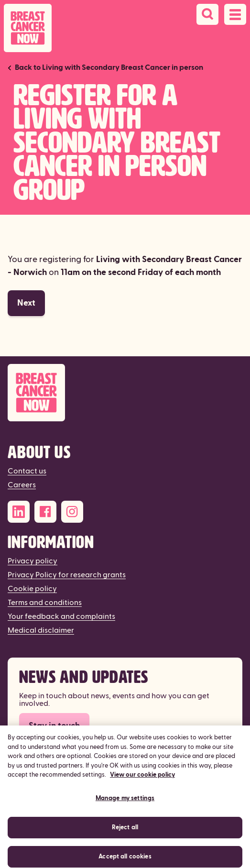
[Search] (207, 14)
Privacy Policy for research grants (67, 575)
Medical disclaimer (41, 630)
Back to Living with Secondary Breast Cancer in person (109, 67)
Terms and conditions (45, 603)
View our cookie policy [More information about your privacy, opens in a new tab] (142, 780)
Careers (22, 485)
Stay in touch (54, 726)
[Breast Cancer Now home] (28, 28)
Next (26, 303)
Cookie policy (32, 589)
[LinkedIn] (19, 512)
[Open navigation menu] (235, 14)
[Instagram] (72, 512)
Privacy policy (33, 561)
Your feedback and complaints (61, 616)
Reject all (125, 832)
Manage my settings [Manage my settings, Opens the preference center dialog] (125, 802)
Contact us (27, 471)
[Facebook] (45, 512)
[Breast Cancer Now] (125, 393)
